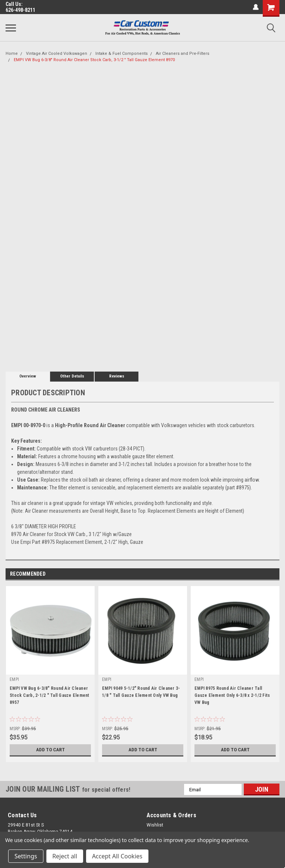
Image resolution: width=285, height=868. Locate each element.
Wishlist (155, 825)
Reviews (117, 376)
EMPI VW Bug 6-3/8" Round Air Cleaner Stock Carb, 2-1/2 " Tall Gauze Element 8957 (50, 695)
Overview (28, 376)
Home (12, 54)
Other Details (72, 376)
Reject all (65, 856)
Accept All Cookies (117, 856)
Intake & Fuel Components (122, 54)
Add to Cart (50, 750)
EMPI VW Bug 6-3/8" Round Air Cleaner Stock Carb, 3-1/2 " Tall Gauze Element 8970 (94, 60)
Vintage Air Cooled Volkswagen (57, 54)
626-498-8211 (20, 10)
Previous (263, 574)
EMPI (14, 679)
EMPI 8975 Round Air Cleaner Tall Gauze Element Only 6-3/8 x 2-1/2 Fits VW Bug (232, 695)
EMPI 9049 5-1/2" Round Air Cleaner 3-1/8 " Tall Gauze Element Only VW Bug (141, 692)
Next (274, 574)
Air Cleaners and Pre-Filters (183, 54)
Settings (26, 856)
